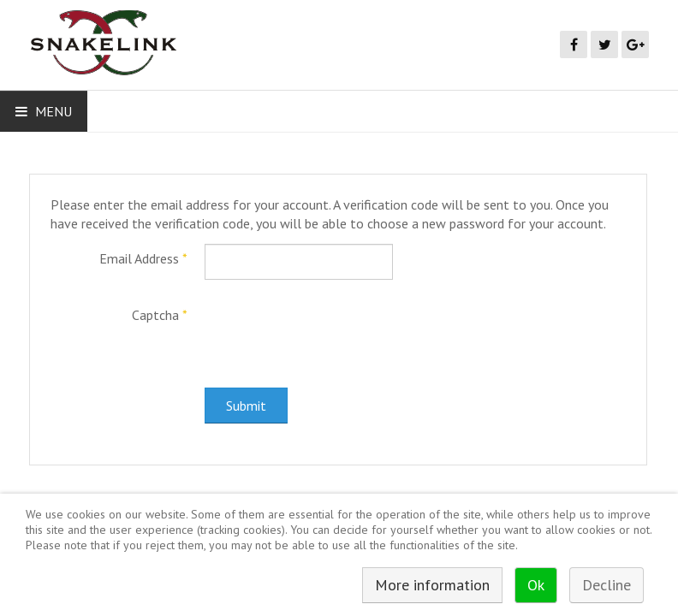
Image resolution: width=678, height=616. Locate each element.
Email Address (143, 258)
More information (432, 585)
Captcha (160, 315)
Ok (536, 585)
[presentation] (335, 334)
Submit (246, 406)
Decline (607, 585)
